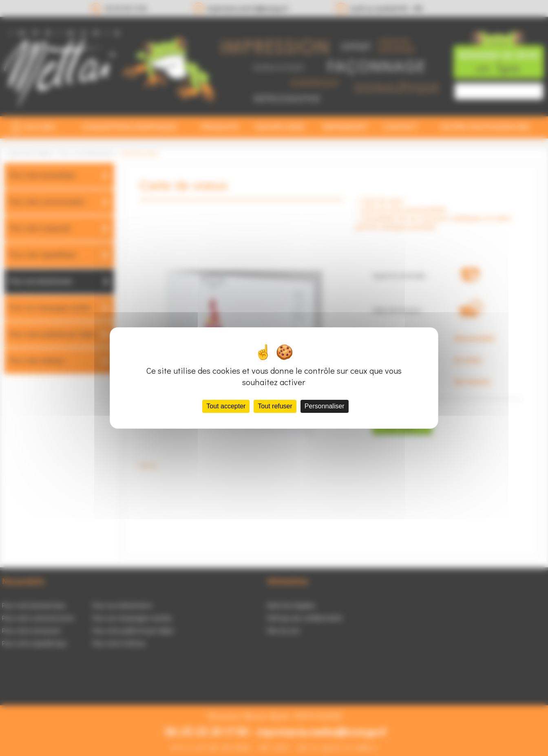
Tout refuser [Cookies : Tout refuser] (275, 406)
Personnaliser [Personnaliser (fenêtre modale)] (325, 406)
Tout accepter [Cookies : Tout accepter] (226, 406)
